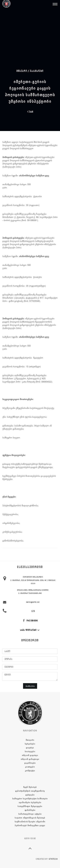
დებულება (30, 795)
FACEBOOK (30, 621)
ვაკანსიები (37, 71)
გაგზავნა (30, 686)
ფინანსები (30, 810)
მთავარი (30, 740)
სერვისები (30, 744)
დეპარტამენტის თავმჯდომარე (30, 791)
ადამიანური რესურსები (30, 802)
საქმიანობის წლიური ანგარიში (30, 822)
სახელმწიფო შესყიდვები (30, 806)
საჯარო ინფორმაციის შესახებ (30, 818)
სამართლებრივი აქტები (30, 814)
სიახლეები (30, 752)
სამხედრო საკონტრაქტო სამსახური (30, 799)
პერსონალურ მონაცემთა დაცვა (30, 826)
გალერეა (30, 748)
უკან (30, 112)
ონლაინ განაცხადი (30, 759)
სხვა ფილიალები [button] (30, 630)
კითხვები (30, 767)
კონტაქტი (30, 771)
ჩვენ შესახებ (30, 787)
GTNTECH (53, 859)
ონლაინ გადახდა (30, 755)
